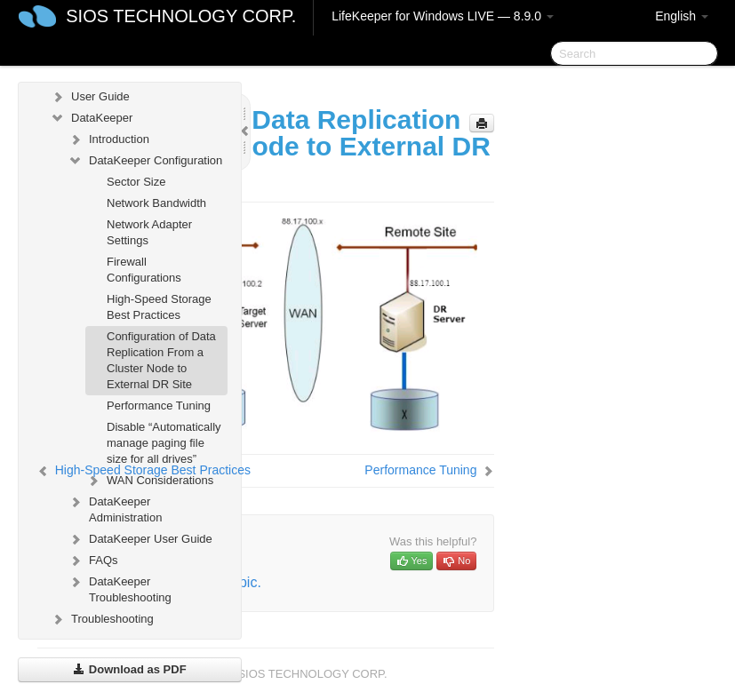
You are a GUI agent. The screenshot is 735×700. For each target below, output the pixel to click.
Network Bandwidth (156, 203)
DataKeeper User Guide (140, 539)
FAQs (93, 561)
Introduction (108, 139)
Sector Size (136, 182)
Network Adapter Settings (149, 232)
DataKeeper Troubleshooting (120, 588)
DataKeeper (91, 118)
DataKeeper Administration (115, 508)
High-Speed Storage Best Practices (159, 307)
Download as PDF (129, 669)
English (682, 16)
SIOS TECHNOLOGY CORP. (181, 16)
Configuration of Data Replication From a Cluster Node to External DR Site (161, 360)
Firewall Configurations (144, 270)
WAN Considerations (149, 481)
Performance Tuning (159, 406)
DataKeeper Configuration (145, 161)
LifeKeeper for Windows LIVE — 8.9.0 (443, 16)
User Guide (90, 97)
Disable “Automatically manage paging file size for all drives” (164, 443)
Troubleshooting (102, 619)
